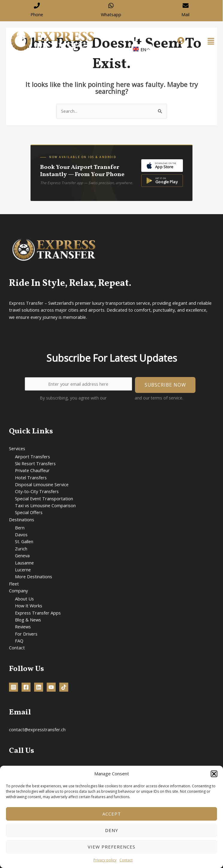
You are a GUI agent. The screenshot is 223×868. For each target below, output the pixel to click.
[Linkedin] (39, 687)
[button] (214, 774)
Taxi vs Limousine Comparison (45, 505)
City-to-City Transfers (37, 491)
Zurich (21, 549)
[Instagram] (13, 687)
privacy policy (121, 398)
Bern (20, 528)
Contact (126, 860)
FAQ (19, 641)
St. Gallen (24, 541)
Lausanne (24, 563)
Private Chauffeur (32, 470)
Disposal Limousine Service (42, 484)
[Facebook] (26, 687)
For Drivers (26, 634)
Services (17, 448)
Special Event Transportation (44, 498)
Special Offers (29, 512)
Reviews (23, 627)
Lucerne (23, 570)
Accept (112, 814)
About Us (24, 599)
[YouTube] (51, 687)
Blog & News (28, 620)
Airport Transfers (32, 456)
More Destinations (34, 576)
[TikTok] (64, 687)
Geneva (22, 555)
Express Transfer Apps (38, 613)
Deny (112, 830)
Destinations (22, 519)
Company (18, 591)
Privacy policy (105, 860)
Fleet (14, 584)
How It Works (29, 606)
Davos (21, 534)
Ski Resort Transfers (35, 463)
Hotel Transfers (31, 477)
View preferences (111, 847)
